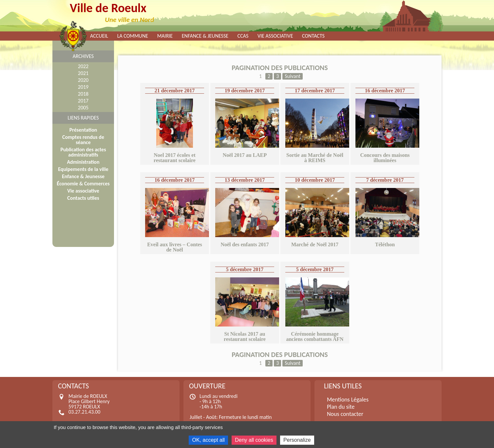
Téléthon (385, 244)
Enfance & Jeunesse (205, 36)
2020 (83, 80)
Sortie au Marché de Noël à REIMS (315, 158)
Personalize (297, 440)
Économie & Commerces (83, 184)
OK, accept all (208, 440)
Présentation (83, 130)
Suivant (293, 76)
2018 (83, 94)
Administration (83, 162)
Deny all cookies (254, 440)
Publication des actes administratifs (83, 152)
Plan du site (341, 407)
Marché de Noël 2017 (315, 244)
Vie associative (275, 36)
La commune (133, 36)
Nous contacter (345, 414)
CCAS (243, 36)
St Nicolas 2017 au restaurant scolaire (245, 336)
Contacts (313, 36)
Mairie (165, 36)
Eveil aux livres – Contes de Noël (175, 247)
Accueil (99, 36)
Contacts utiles (83, 198)
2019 (83, 87)
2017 (83, 101)
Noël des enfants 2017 (245, 244)
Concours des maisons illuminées (385, 158)
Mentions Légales (348, 400)
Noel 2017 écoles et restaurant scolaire (175, 158)
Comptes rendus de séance (83, 140)
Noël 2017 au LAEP (245, 155)
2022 (83, 66)
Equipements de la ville (83, 169)
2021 (83, 73)
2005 (83, 108)
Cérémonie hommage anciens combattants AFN (315, 336)
